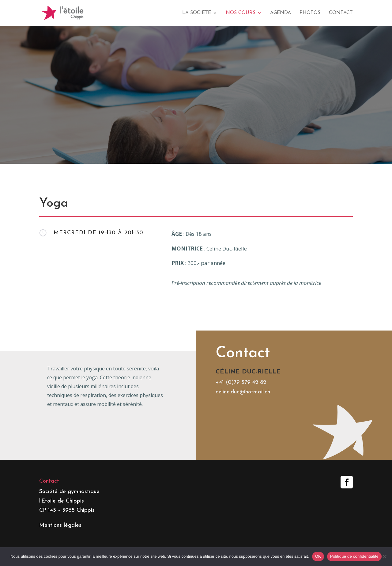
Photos (310, 13)
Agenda (281, 13)
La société (197, 13)
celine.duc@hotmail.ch (243, 434)
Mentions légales (60, 525)
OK (318, 556)
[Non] (384, 556)
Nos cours (241, 13)
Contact (341, 13)
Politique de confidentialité (354, 556)
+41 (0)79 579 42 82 (241, 424)
